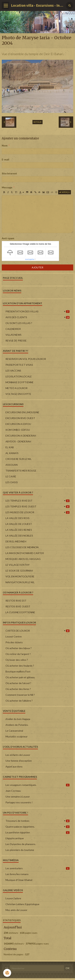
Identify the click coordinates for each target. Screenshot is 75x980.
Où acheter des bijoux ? (19, 648)
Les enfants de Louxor (18, 755)
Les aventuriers (37, 868)
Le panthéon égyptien (37, 832)
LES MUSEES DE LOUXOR (37, 512)
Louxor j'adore (13, 898)
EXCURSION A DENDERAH (21, 436)
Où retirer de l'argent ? (18, 654)
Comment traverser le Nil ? (20, 695)
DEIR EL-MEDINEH (16, 541)
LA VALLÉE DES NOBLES (19, 536)
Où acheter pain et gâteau (20, 677)
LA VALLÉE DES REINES (19, 530)
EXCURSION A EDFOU (18, 424)
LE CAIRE (11, 476)
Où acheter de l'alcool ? (18, 683)
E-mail (5, 159)
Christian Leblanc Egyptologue (22, 904)
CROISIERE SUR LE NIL (19, 459)
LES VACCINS (13, 371)
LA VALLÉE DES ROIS (17, 518)
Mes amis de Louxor (16, 910)
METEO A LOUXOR (16, 388)
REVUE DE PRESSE (16, 341)
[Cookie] (7, 973)
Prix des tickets (14, 642)
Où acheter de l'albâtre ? (19, 701)
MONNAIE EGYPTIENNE (20, 382)
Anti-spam (8, 238)
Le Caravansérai (14, 731)
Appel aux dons (14, 766)
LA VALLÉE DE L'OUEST (19, 524)
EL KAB (10, 447)
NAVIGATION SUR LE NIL (20, 582)
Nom (5, 145)
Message (7, 187)
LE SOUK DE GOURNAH (19, 571)
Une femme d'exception (19, 761)
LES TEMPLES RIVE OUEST (37, 506)
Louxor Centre (14, 636)
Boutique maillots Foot (18, 671)
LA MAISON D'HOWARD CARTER (25, 553)
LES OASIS (12, 482)
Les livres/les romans (17, 874)
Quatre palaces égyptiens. (37, 827)
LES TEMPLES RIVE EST (37, 501)
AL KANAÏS (12, 453)
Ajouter (37, 267)
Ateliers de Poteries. (17, 725)
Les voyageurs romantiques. (37, 785)
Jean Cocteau (13, 791)
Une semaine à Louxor (18, 797)
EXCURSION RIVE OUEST (20, 418)
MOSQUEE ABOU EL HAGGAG (23, 559)
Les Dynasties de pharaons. (21, 844)
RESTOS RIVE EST (16, 601)
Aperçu (65, 192)
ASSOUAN (12, 465)
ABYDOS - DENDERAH (18, 441)
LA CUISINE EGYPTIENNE (20, 612)
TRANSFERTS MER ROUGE (21, 471)
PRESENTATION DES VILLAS (37, 311)
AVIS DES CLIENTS (37, 317)
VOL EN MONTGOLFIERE (20, 576)
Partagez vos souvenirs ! (19, 802)
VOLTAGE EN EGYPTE (18, 394)
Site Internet (9, 173)
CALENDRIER (13, 329)
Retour (37, 122)
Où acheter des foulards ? (20, 666)
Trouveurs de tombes (37, 821)
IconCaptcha (30, 259)
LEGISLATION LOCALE (19, 376)
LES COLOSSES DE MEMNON (22, 547)
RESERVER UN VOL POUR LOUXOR (26, 359)
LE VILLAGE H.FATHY (18, 565)
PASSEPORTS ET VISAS (19, 365)
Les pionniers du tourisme (20, 850)
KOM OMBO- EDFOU (18, 430)
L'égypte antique (15, 838)
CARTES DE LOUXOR (37, 631)
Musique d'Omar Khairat (19, 880)
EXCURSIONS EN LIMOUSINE (22, 412)
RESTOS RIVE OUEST (18, 606)
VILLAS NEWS (13, 335)
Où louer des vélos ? (17, 660)
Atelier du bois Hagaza (18, 719)
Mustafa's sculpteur (16, 736)
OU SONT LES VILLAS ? (19, 323)
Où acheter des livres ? (18, 689)
